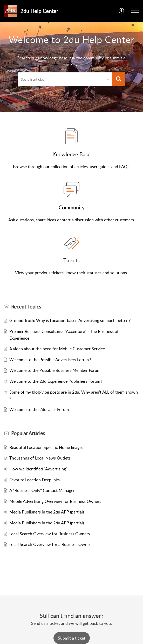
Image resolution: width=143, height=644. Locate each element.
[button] (122, 11)
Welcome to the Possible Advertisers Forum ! (50, 360)
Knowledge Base (71, 154)
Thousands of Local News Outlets (40, 458)
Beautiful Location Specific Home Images (46, 447)
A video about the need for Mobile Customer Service (57, 349)
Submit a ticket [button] (72, 638)
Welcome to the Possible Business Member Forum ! (56, 370)
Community (72, 207)
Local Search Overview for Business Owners (50, 534)
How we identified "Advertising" (38, 469)
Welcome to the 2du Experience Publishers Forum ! (56, 381)
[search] (61, 79)
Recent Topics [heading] (26, 307)
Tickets (71, 260)
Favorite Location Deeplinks (35, 480)
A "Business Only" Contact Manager (42, 490)
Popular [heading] (28, 433)
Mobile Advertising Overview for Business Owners (55, 501)
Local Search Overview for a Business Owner (50, 544)
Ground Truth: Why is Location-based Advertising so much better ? (70, 320)
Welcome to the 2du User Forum (39, 409)
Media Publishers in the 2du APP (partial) (47, 512)
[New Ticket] (72, 638)
